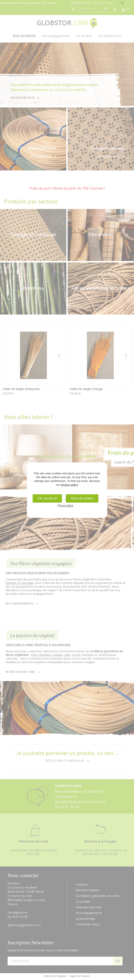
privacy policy (69, 485)
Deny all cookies (82, 498)
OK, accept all (47, 498)
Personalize (66, 506)
